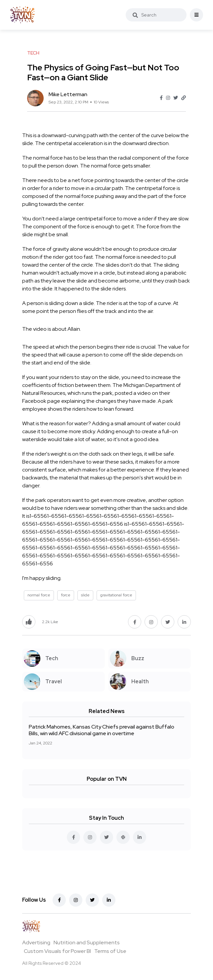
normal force (39, 595)
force (66, 595)
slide (85, 595)
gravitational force (116, 595)
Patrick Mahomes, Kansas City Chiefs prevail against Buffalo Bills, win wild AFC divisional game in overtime (102, 730)
